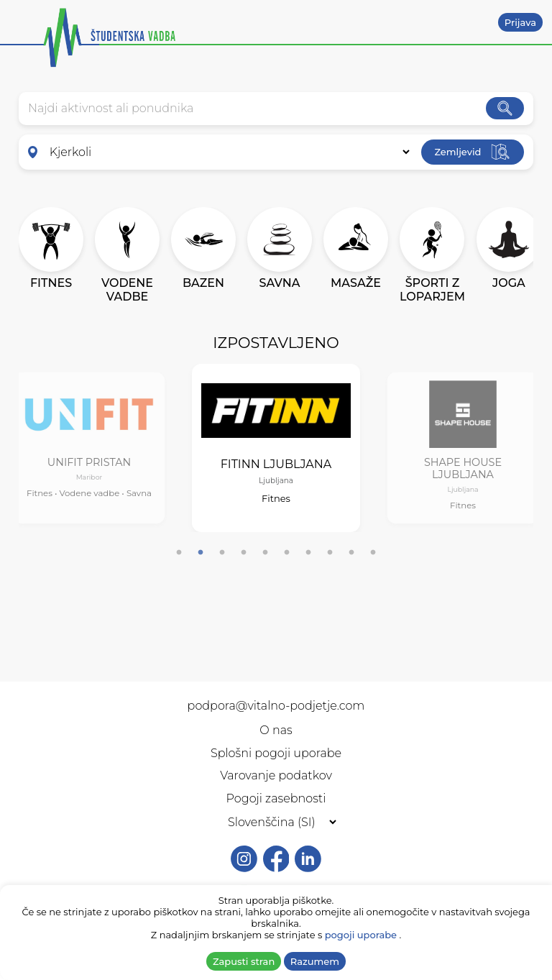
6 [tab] (287, 553)
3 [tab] (222, 553)
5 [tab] (265, 553)
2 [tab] (201, 553)
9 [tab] (351, 553)
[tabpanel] (89, 448)
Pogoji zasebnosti (276, 798)
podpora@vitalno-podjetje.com (276, 706)
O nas (276, 730)
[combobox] (257, 108)
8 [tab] (330, 553)
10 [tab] (373, 553)
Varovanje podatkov (276, 775)
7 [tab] (308, 553)
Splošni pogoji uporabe (276, 753)
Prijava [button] (520, 22)
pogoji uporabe (361, 935)
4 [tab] (244, 553)
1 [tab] (179, 553)
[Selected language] (276, 822)
